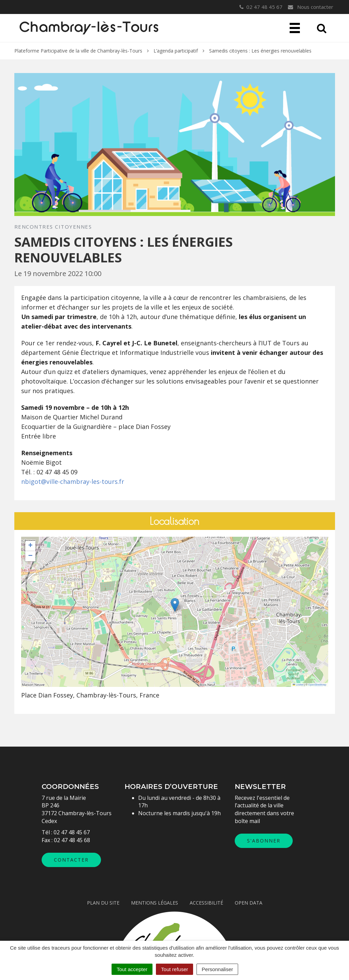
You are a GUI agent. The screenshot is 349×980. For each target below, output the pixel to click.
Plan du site (103, 903)
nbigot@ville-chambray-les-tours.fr (73, 481)
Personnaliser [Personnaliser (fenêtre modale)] (217, 969)
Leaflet (298, 685)
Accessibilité (206, 903)
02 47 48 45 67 (72, 832)
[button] (175, 605)
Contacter (71, 860)
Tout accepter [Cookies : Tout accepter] (132, 969)
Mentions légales (155, 903)
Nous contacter (310, 7)
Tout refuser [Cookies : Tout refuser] (174, 969)
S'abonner (264, 841)
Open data (249, 903)
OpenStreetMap (317, 685)
